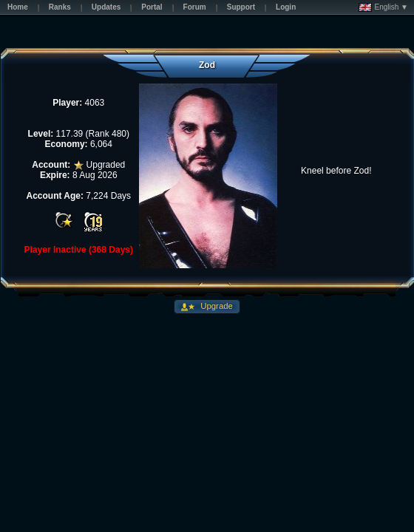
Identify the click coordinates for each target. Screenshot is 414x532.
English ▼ (383, 7)
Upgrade (216, 306)
